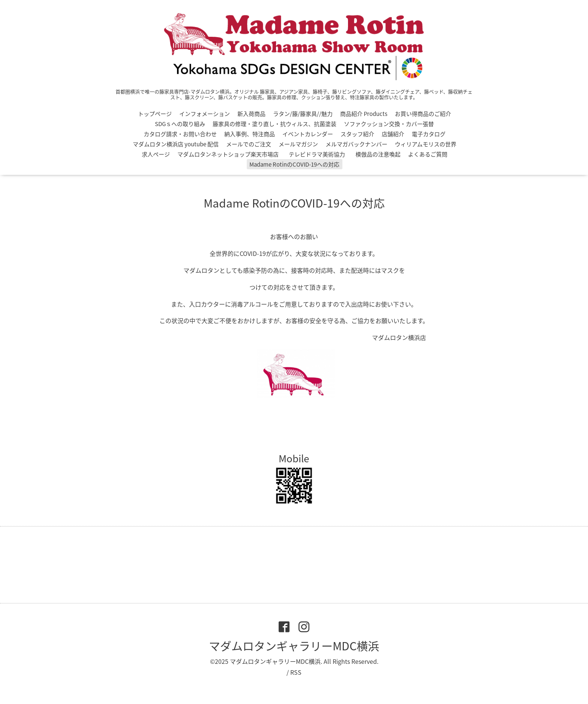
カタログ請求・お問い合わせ (180, 134)
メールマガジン (298, 144)
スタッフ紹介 (357, 134)
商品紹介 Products (364, 114)
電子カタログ (429, 134)
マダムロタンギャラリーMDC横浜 (294, 646)
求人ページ (156, 154)
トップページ (155, 114)
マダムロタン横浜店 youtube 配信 (176, 144)
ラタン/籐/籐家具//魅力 (303, 114)
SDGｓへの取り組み (180, 124)
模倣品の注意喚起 (378, 154)
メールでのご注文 (249, 144)
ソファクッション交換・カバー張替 (389, 124)
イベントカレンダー (308, 134)
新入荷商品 (251, 114)
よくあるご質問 (428, 154)
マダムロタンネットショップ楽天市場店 (228, 154)
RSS (296, 672)
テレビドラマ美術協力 (320, 154)
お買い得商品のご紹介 (423, 114)
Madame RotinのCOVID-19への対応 (294, 164)
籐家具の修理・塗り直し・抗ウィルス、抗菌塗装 (274, 124)
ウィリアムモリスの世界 (426, 144)
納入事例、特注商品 (250, 134)
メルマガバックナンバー (356, 144)
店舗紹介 (393, 134)
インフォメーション (205, 114)
